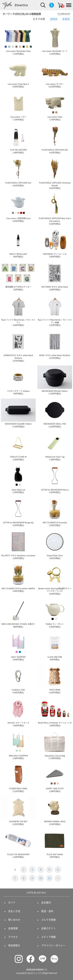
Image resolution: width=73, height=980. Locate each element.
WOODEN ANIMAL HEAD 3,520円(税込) (55, 811)
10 (41, 878)
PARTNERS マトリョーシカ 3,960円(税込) (55, 243)
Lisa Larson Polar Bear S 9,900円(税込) (18, 73)
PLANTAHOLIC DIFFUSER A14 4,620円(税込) (18, 172)
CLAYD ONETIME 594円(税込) (55, 646)
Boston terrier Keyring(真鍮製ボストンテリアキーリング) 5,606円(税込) (55, 579)
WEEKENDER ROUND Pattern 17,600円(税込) (55, 380)
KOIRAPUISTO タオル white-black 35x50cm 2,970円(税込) (18, 346)
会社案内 (46, 903)
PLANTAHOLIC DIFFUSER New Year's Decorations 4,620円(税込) (55, 209)
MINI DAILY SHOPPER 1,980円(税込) (18, 745)
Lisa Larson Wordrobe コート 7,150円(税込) (55, 40)
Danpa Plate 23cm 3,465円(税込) (55, 545)
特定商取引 (14, 945)
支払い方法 (14, 911)
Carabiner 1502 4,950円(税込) (18, 679)
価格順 (54, 19)
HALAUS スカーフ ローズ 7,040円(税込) (18, 712)
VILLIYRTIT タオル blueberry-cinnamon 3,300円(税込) (18, 545)
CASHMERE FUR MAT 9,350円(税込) (18, 811)
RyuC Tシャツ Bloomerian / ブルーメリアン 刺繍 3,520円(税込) (55, 310)
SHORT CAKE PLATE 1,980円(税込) (55, 778)
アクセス (13, 937)
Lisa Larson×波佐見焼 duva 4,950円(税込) (18, 207)
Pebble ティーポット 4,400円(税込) (55, 613)
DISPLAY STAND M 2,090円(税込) (18, 446)
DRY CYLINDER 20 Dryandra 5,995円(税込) (55, 512)
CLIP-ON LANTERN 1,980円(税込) (18, 139)
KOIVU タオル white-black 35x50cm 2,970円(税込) (55, 344)
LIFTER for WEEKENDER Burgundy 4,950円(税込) (18, 512)
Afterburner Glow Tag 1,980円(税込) (55, 446)
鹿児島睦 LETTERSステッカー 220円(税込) (18, 276)
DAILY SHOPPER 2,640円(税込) (18, 646)
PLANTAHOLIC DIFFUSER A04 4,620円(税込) (55, 139)
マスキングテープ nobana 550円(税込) (18, 380)
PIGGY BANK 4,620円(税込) (55, 679)
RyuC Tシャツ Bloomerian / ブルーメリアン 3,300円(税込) (18, 310)
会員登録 (13, 928)
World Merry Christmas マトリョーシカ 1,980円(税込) (55, 712)
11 (49, 878)
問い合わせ (14, 920)
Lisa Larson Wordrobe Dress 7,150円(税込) (18, 40)
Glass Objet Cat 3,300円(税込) (18, 479)
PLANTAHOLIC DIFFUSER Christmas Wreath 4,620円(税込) (55, 173)
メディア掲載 (48, 937)
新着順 (66, 19)
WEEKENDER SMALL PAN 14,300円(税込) (55, 413)
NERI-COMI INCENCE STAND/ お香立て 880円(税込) (18, 613)
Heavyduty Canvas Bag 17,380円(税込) (55, 745)
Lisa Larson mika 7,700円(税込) (55, 106)
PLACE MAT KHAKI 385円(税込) (55, 843)
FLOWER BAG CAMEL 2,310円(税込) (18, 778)
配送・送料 (47, 911)
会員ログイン (48, 928)
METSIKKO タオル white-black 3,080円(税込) (55, 276)
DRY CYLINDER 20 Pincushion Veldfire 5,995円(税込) (18, 577)
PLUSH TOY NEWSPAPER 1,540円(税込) (18, 843)
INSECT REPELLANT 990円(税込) (18, 243)
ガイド (12, 903)
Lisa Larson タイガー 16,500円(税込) (55, 73)
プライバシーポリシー (53, 945)
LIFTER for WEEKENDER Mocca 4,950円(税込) (55, 479)
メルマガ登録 (48, 920)
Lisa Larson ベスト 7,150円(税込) (18, 106)
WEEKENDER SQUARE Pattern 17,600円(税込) (18, 413)
